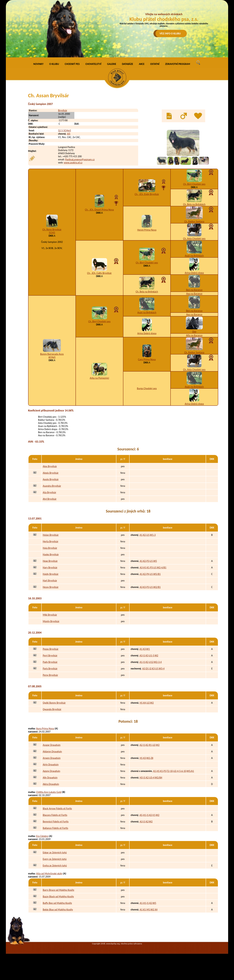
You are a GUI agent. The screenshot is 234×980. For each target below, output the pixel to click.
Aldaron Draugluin (52, 751)
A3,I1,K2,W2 (146, 822)
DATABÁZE (127, 64)
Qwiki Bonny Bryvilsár (54, 703)
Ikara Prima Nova (45, 728)
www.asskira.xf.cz (73, 163)
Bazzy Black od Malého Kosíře (58, 896)
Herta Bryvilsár (51, 541)
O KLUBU (54, 64)
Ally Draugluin (50, 778)
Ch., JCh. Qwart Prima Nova (99, 210)
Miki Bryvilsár (50, 615)
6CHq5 (52, 357)
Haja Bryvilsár (50, 548)
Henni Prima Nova (147, 230)
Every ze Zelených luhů (55, 859)
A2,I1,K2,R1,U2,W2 (150, 745)
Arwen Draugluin (52, 758)
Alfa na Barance (194, 335)
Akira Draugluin (51, 784)
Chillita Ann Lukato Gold (49, 792)
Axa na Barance (194, 294)
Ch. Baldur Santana (194, 221)
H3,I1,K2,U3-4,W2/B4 (151, 778)
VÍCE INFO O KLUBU (170, 33)
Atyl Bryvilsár (50, 499)
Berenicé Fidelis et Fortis (56, 822)
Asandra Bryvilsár (52, 486)
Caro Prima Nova (147, 359)
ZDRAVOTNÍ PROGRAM (178, 64)
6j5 (69, 134)
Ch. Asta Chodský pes (194, 238)
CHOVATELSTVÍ (93, 64)
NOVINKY (38, 64)
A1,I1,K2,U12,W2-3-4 (151, 662)
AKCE (142, 64)
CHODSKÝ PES (72, 64)
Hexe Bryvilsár (50, 561)
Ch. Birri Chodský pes (194, 184)
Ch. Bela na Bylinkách (194, 204)
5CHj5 (52, 233)
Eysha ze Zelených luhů (55, 866)
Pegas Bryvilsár (51, 649)
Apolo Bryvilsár (51, 479)
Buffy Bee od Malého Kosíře (57, 903)
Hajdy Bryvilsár (51, 574)
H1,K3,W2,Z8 (146, 758)
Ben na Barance (194, 290)
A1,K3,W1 (145, 649)
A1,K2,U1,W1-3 (148, 535)
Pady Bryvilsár (50, 662)
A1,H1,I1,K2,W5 (148, 903)
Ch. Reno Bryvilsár (52, 230)
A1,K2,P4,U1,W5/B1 (150, 574)
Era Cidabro (42, 836)
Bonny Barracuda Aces (52, 354)
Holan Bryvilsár (51, 535)
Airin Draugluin (51, 764)
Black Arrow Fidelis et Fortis (57, 808)
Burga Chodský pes (147, 388)
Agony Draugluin (52, 771)
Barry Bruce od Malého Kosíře (58, 890)
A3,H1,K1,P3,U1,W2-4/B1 (153, 567)
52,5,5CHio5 (65, 130)
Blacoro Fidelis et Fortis (55, 815)
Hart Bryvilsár (50, 581)
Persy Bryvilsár (50, 675)
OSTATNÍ (155, 64)
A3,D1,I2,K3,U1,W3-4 (153, 669)
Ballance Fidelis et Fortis (55, 828)
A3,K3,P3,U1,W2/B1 (150, 587)
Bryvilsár (63, 110)
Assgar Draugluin (52, 745)
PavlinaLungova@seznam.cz (80, 159)
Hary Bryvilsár (50, 567)
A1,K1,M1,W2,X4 (148, 910)
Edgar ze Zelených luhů (55, 852)
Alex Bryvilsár (50, 466)
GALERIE (112, 64)
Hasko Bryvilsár (51, 554)
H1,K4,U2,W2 (147, 703)
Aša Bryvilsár (50, 492)
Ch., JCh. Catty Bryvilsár (99, 273)
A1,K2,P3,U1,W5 (148, 561)
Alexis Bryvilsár (51, 473)
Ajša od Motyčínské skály (49, 874)
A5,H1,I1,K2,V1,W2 (149, 815)
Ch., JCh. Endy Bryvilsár (147, 194)
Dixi (194, 332)
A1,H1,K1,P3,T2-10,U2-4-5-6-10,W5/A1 (174, 771)
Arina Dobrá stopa (194, 273)
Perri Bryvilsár (50, 655)
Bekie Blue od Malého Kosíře (58, 910)
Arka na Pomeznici (100, 378)
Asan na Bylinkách (194, 256)
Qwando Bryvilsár (52, 709)
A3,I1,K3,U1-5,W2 (149, 655)
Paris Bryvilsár (50, 669)
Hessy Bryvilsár (51, 587)
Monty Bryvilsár (51, 621)
